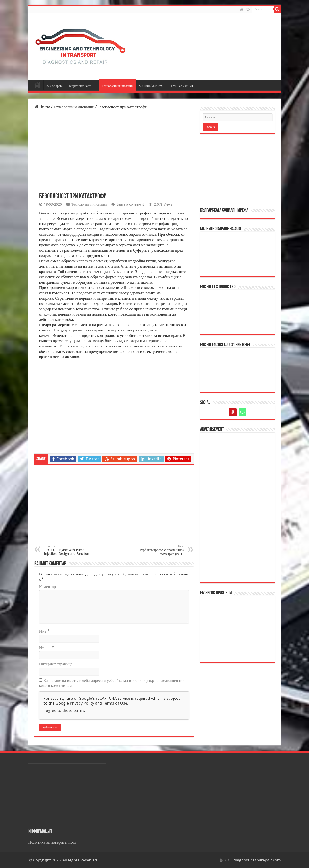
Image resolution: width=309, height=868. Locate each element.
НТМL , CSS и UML (181, 86)
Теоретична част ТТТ (83, 86)
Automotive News (151, 86)
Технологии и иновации (118, 86)
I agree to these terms (64, 710)
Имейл (46, 647)
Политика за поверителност (53, 842)
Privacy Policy (82, 703)
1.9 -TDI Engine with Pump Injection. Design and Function (69, 550)
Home (42, 107)
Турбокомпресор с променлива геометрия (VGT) (159, 550)
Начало (37, 85)
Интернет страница (56, 664)
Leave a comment (130, 204)
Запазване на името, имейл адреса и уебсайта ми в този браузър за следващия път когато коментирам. (112, 683)
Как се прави (55, 86)
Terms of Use (115, 703)
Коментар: (48, 587)
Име (44, 631)
